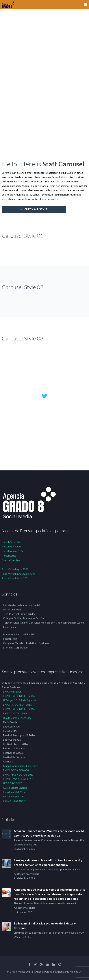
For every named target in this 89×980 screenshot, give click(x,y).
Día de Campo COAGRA (17, 718)
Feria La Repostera (14, 796)
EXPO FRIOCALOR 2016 (17, 705)
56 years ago (45, 444)
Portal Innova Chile (13, 551)
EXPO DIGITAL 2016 (15, 713)
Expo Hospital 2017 (14, 792)
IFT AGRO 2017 (12, 783)
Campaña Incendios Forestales (21, 766)
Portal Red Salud (11, 546)
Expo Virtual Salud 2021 (15, 578)
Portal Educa (9, 556)
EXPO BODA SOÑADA (16, 770)
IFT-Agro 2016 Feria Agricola (20, 700)
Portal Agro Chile (12, 542)
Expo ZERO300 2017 (15, 801)
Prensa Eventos (11, 560)
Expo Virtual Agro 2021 (15, 569)
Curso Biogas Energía (15, 788)
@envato (44, 436)
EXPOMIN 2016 (12, 692)
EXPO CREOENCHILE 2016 (19, 696)
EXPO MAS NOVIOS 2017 (18, 775)
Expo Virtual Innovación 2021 (19, 574)
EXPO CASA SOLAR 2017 (18, 779)
